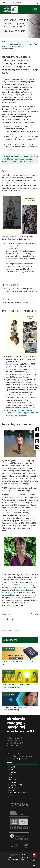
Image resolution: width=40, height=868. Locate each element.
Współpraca (21, 42)
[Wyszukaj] (24, 3)
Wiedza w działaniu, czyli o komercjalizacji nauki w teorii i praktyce (20, 686)
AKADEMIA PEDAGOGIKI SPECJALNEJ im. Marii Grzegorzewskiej (18, 857)
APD (10, 775)
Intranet (12, 790)
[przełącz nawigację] (35, 9)
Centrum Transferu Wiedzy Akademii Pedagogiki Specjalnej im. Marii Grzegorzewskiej (22, 413)
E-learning (13, 782)
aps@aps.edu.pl (20, 759)
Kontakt (12, 767)
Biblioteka (12, 780)
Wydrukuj (35, 614)
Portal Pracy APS (15, 785)
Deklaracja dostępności (18, 793)
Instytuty (12, 770)
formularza (27, 382)
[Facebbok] (37, 429)
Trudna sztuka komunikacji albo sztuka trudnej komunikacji (19, 709)
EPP (10, 798)
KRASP (11, 788)
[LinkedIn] (37, 435)
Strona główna (9, 42)
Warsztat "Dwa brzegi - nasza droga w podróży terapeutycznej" (20, 46)
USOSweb (12, 772)
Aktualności (21, 44)
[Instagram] (37, 447)
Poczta (11, 777)
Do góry (35, 864)
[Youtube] (37, 441)
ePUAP (11, 795)
